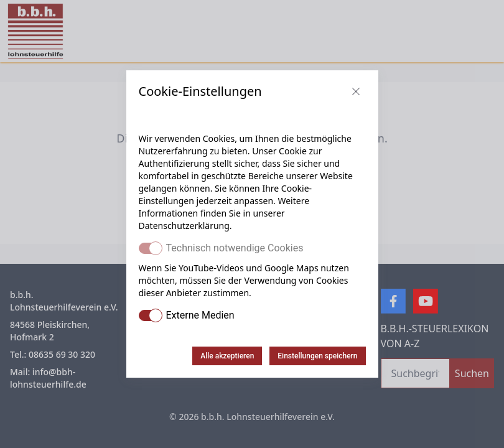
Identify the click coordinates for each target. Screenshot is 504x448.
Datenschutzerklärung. (185, 226)
